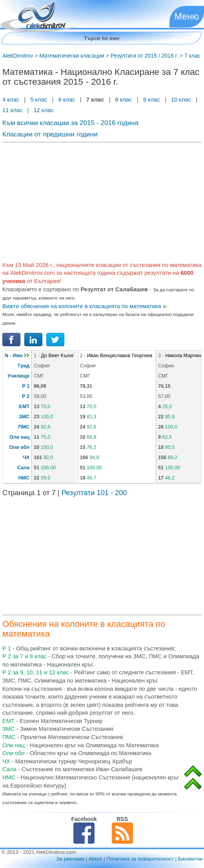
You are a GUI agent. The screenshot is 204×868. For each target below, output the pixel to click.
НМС (24, 478)
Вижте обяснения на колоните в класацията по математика (85, 306)
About (96, 859)
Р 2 (26, 396)
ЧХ (26, 458)
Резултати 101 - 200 (94, 493)
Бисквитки (190, 859)
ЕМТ (25, 407)
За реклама (70, 859)
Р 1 (26, 386)
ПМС (24, 427)
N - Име (17, 356)
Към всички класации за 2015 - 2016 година (70, 123)
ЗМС (24, 417)
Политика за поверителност (140, 859)
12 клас (44, 110)
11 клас (13, 110)
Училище (18, 376)
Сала (23, 468)
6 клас (66, 100)
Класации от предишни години (50, 134)
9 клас (152, 100)
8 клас (123, 100)
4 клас (12, 100)
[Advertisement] (102, 200)
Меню (187, 16)
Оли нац (19, 437)
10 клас (181, 100)
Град (24, 366)
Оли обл (19, 447)
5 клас (39, 100)
